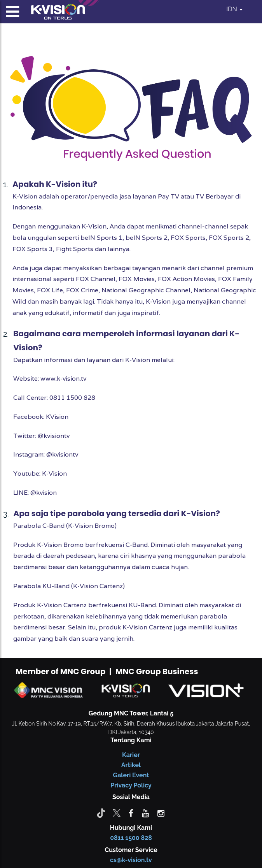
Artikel (131, 765)
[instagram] (161, 813)
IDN (234, 9)
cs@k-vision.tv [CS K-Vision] (131, 860)
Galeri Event (131, 775)
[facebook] (131, 813)
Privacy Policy (131, 785)
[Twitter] (117, 813)
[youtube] (145, 813)
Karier (131, 755)
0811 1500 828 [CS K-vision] (131, 838)
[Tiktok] (101, 813)
